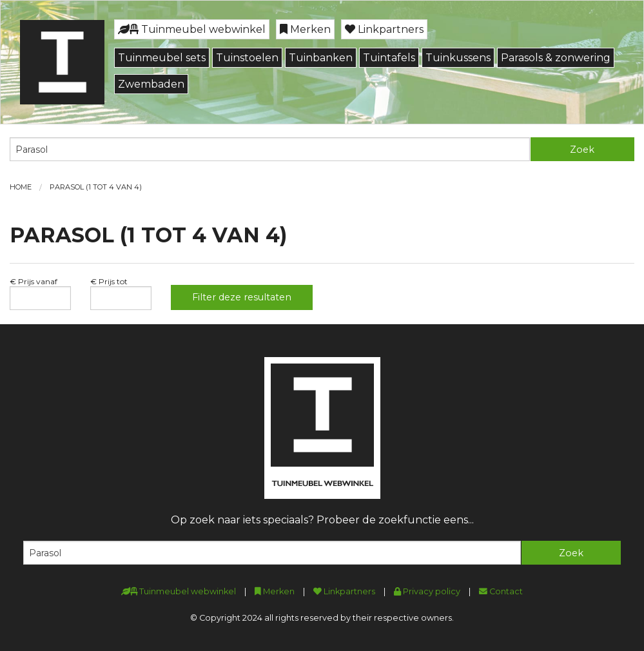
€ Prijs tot (109, 281)
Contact (501, 591)
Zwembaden (151, 84)
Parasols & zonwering (556, 58)
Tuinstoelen (247, 58)
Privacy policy (427, 591)
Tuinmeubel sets (162, 58)
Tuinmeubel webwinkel (192, 29)
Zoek (582, 150)
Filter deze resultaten (242, 297)
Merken (305, 29)
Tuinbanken (321, 58)
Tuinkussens (458, 58)
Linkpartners (384, 29)
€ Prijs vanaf (34, 281)
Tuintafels (389, 58)
